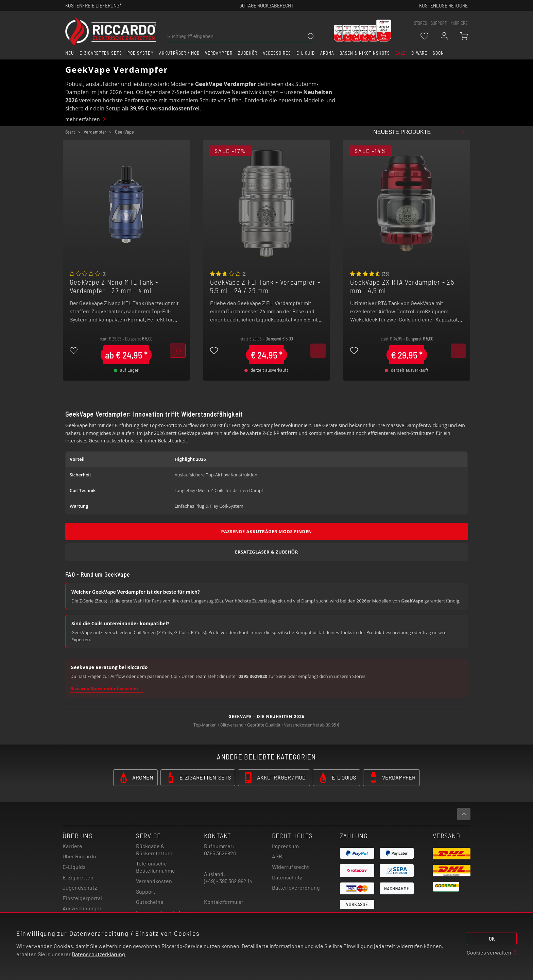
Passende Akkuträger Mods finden (266, 531)
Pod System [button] (141, 53)
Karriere (459, 23)
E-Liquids (74, 867)
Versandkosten (154, 881)
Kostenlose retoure (443, 5)
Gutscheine (150, 902)
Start (70, 132)
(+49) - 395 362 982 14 (228, 881)
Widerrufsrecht (290, 867)
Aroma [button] (327, 53)
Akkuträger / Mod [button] (179, 53)
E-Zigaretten (78, 877)
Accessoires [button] (277, 53)
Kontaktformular (224, 902)
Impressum (285, 846)
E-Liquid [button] (306, 53)
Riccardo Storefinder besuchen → (107, 688)
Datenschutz (287, 877)
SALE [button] (401, 53)
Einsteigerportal (82, 898)
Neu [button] (70, 53)
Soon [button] (438, 53)
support (439, 23)
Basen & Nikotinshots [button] (365, 53)
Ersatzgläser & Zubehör (266, 552)
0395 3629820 (220, 853)
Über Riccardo (79, 856)
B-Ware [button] (419, 53)
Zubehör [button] (248, 53)
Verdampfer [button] (219, 53)
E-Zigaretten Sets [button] (101, 53)
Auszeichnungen (83, 908)
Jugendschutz (80, 887)
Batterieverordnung (296, 887)
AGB (277, 856)
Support (146, 891)
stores (420, 23)
